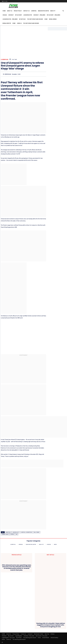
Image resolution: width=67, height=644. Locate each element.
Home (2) (19, 23)
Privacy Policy (18, 11)
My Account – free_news (53, 15)
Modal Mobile (53, 19)
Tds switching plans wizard (35, 19)
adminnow (8, 74)
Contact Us (26, 11)
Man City (53, 11)
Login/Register (28, 15)
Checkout (11, 15)
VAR (17, 534)
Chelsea (5, 15)
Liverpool (34, 11)
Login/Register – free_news (10, 19)
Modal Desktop (7, 23)
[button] (63, 11)
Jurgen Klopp (16, 532)
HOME (4, 11)
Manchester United (43, 11)
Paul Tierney (37, 532)
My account (19, 15)
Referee (12, 534)
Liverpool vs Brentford (26, 532)
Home (46, 19)
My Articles (22, 19)
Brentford (8, 532)
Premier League (5, 534)
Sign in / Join (5, 1)
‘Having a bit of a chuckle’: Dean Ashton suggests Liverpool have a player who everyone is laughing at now (50, 625)
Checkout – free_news (39, 15)
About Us (10, 11)
